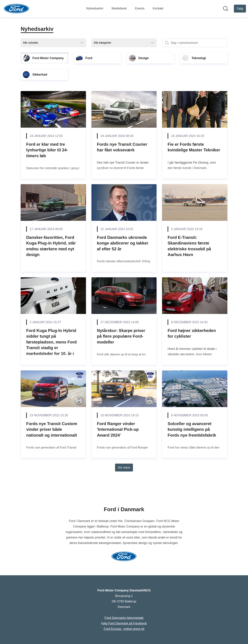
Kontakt (158, 8)
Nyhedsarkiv (95, 8)
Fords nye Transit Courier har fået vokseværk (122, 147)
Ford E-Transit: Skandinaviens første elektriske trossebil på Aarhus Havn (189, 246)
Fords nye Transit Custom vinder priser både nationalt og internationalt (52, 429)
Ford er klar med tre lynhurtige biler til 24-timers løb (47, 150)
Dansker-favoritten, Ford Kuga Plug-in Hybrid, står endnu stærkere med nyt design (51, 246)
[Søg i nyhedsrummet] (226, 9)
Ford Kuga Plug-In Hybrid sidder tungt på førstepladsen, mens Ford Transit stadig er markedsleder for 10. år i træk (51, 345)
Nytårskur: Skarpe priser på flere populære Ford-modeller (121, 336)
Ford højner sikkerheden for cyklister (192, 333)
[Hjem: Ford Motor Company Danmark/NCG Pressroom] (16, 9)
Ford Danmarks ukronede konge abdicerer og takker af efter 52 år (123, 243)
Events (140, 8)
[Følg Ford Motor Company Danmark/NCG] (240, 9)
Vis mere (124, 468)
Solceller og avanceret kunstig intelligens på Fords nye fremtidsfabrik (192, 429)
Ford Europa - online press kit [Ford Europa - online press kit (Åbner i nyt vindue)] (124, 629)
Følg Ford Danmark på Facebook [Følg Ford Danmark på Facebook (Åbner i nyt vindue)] (124, 623)
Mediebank (119, 8)
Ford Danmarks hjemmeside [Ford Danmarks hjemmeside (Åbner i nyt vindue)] (124, 618)
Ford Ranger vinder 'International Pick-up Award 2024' (118, 429)
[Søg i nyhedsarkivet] (195, 43)
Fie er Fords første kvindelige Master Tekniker (194, 147)
